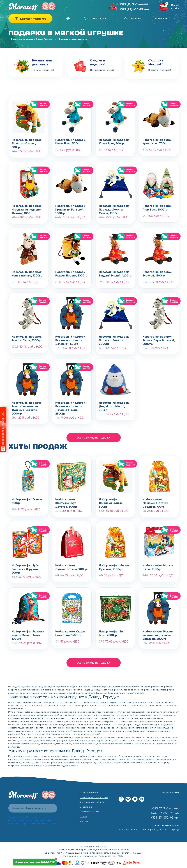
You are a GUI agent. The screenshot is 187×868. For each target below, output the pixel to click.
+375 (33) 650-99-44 (165, 818)
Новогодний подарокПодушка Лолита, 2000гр (114, 339)
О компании (133, 19)
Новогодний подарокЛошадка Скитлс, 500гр (27, 142)
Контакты (161, 19)
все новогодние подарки (93, 438)
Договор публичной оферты (22, 817)
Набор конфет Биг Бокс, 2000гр (112, 634)
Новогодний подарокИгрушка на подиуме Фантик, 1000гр (27, 208)
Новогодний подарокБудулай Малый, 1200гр (115, 274)
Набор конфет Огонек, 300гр (28, 501)
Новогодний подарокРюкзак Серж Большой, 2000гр (159, 339)
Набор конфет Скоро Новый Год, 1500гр (70, 634)
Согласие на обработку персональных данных (32, 824)
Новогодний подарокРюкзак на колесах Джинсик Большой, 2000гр (27, 405)
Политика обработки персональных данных (30, 820)
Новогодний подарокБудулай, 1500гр (157, 274)
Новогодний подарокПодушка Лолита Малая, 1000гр (114, 208)
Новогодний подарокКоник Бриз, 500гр (70, 142)
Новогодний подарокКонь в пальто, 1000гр (27, 274)
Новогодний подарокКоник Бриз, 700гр (114, 142)
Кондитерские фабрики (92, 802)
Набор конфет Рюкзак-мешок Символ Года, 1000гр (28, 634)
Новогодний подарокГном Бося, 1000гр (157, 208)
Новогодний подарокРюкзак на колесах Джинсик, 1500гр (70, 339)
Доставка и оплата (97, 19)
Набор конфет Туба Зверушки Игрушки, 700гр (25, 568)
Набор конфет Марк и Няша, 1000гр (158, 567)
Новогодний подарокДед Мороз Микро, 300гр (114, 405)
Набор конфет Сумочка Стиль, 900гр (71, 567)
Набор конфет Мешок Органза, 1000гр (114, 567)
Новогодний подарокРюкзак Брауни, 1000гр (71, 274)
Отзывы (83, 817)
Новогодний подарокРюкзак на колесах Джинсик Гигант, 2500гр (70, 405)
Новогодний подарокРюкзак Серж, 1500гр (27, 339)
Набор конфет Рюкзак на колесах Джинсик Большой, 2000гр (158, 634)
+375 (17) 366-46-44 (134, 4)
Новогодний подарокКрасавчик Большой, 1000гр (70, 208)
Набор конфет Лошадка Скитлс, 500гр (111, 502)
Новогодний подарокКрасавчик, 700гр (157, 142)
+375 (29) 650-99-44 (134, 9)
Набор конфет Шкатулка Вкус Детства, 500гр (66, 502)
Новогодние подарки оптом (94, 798)
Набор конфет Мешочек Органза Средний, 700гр (155, 502)
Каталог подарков (89, 793)
